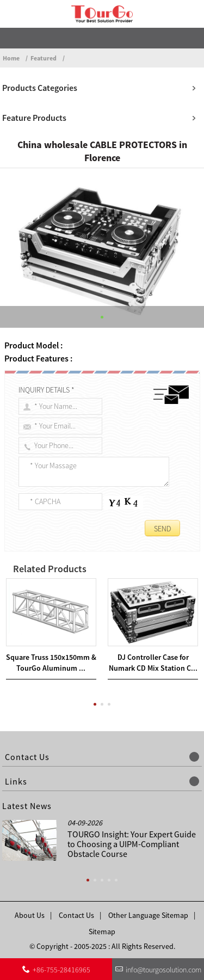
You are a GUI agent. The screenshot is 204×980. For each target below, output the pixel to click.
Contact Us (76, 915)
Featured (44, 58)
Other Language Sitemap (148, 915)
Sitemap (102, 932)
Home (11, 58)
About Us (30, 915)
